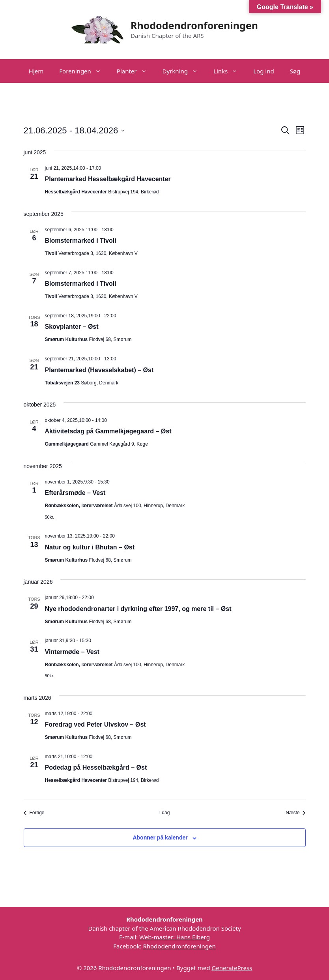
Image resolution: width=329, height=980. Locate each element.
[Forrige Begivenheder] (34, 813)
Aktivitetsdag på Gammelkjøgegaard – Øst (108, 431)
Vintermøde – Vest (72, 652)
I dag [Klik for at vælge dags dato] (165, 813)
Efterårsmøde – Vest (75, 493)
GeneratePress (232, 968)
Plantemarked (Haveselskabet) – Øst (99, 370)
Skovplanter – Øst (72, 327)
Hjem (36, 71)
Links (229, 71)
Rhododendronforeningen (194, 25)
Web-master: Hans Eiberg (175, 937)
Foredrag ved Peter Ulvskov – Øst (95, 724)
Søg (295, 71)
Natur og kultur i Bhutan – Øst (90, 547)
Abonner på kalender (160, 838)
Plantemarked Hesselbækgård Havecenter (108, 179)
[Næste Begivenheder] (295, 813)
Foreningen (84, 71)
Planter (136, 71)
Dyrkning (184, 71)
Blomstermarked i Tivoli (81, 241)
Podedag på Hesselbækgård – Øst (96, 767)
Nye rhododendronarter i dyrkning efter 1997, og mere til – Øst (138, 609)
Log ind (264, 71)
